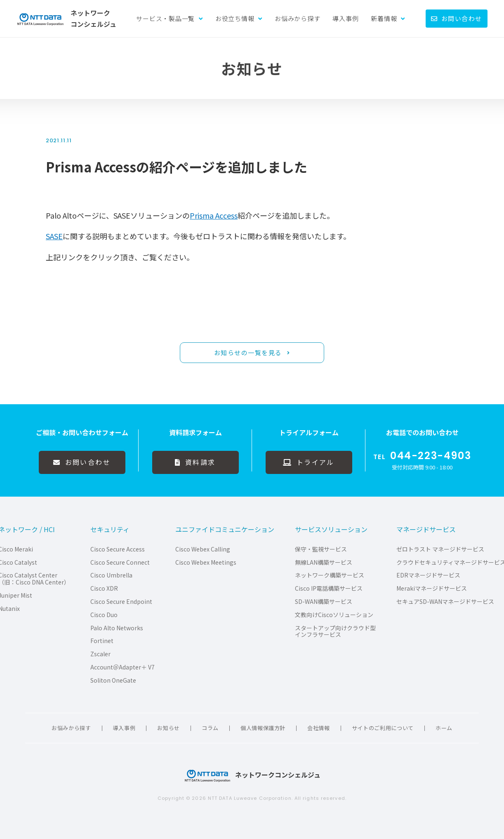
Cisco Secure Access (118, 549)
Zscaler (100, 654)
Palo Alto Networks (117, 628)
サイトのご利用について (383, 728)
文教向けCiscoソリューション (334, 615)
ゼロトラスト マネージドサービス (440, 549)
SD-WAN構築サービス (324, 602)
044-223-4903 (431, 456)
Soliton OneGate (113, 680)
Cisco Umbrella (111, 575)
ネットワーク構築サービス (330, 575)
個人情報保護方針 (263, 728)
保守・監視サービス (321, 549)
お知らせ (168, 728)
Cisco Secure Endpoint (121, 602)
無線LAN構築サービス (324, 562)
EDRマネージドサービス (428, 575)
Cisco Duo (104, 615)
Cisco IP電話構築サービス (329, 588)
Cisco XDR (104, 588)
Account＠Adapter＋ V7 (122, 667)
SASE (54, 236)
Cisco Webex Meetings (206, 562)
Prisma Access (214, 215)
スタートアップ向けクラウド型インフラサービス (335, 632)
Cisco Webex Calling (203, 549)
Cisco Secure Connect (120, 562)
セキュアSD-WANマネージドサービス (445, 602)
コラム (210, 728)
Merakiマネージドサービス (432, 588)
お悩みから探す (297, 18)
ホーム (444, 728)
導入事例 (345, 18)
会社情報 (319, 728)
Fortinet (102, 641)
